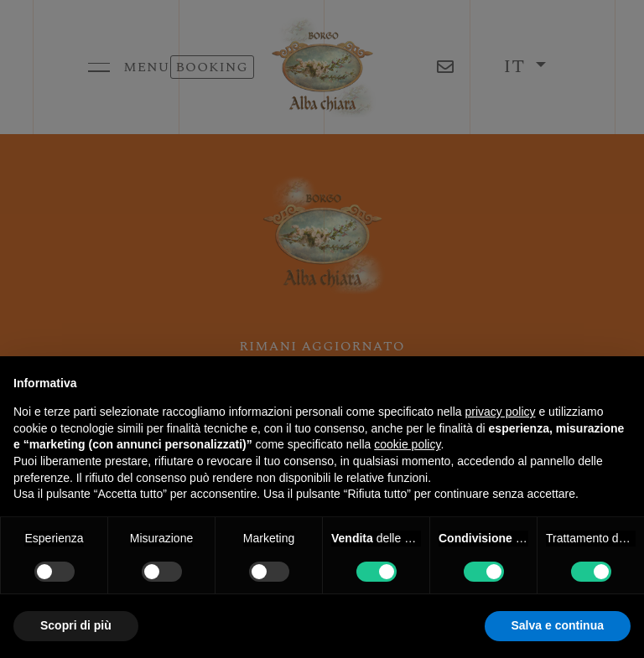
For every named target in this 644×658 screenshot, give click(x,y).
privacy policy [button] (501, 412)
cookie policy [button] (407, 444)
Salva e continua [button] (558, 625)
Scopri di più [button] (76, 625)
